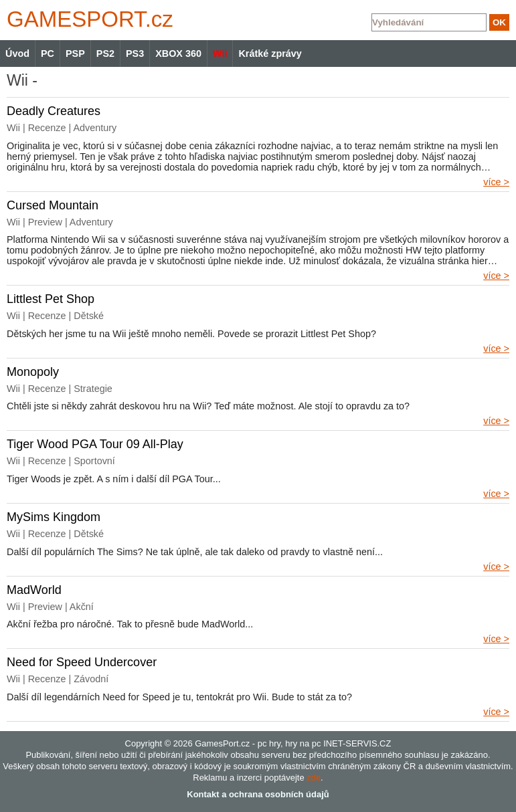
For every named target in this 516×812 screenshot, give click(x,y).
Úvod (17, 54)
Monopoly (33, 372)
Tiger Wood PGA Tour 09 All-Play (95, 444)
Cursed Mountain (53, 205)
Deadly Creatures (54, 111)
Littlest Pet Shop (51, 299)
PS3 (135, 54)
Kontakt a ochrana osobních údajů (258, 794)
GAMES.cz (87, 19)
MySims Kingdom (54, 517)
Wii (220, 54)
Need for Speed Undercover (82, 662)
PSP (75, 54)
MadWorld (34, 590)
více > (496, 182)
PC (48, 54)
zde (314, 778)
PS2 (105, 54)
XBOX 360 (178, 54)
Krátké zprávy (270, 54)
